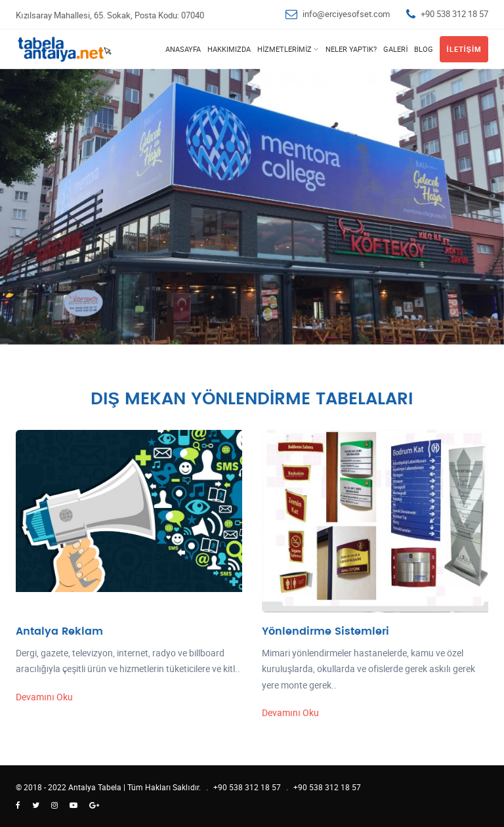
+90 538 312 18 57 (454, 14)
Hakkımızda (229, 49)
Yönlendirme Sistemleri (325, 631)
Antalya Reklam (59, 631)
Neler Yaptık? (351, 49)
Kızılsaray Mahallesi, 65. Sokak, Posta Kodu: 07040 (110, 15)
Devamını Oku (44, 697)
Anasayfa (183, 49)
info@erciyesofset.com (346, 14)
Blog (424, 49)
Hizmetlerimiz (284, 49)
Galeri (395, 49)
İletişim (464, 49)
